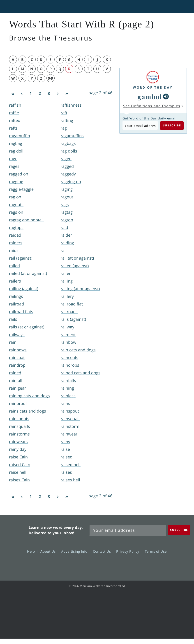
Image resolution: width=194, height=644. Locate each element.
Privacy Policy (129, 551)
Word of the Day (153, 87)
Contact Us (103, 551)
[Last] (67, 94)
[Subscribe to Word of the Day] (140, 126)
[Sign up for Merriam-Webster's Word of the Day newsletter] (128, 530)
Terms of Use (156, 551)
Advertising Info (76, 551)
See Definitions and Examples (152, 106)
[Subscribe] (179, 530)
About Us (49, 551)
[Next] (58, 94)
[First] (13, 94)
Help (32, 551)
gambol (150, 96)
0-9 (50, 78)
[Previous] (22, 94)
